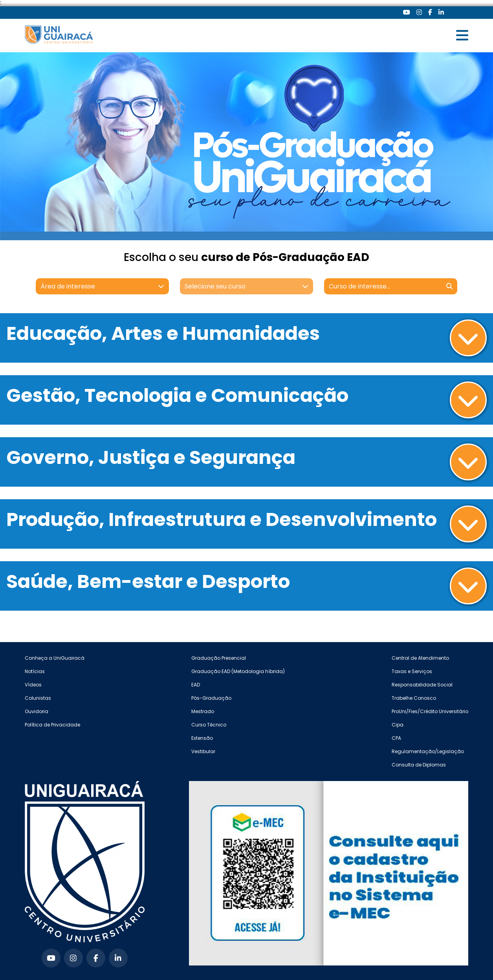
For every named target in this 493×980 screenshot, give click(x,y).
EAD (196, 685)
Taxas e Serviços (412, 671)
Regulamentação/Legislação (428, 751)
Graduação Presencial (219, 658)
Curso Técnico (209, 725)
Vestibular (203, 751)
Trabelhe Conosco (414, 698)
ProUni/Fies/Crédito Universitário (430, 711)
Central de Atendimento (420, 658)
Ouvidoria (37, 711)
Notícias (35, 671)
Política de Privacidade (52, 725)
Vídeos (33, 685)
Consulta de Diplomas (419, 765)
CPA (396, 738)
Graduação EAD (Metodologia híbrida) (238, 671)
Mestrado (203, 711)
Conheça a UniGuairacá (55, 658)
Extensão (202, 738)
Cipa (398, 725)
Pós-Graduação (211, 698)
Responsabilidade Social (422, 685)
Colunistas (38, 698)
